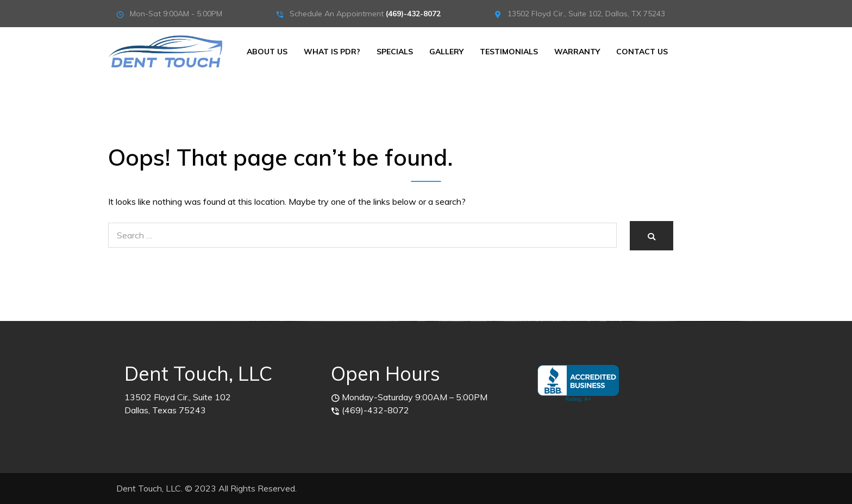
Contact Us (642, 52)
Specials (395, 52)
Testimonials (509, 52)
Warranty (577, 52)
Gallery (446, 52)
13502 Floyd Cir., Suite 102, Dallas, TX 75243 (586, 14)
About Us (267, 52)
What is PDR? (332, 52)
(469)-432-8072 (413, 14)
